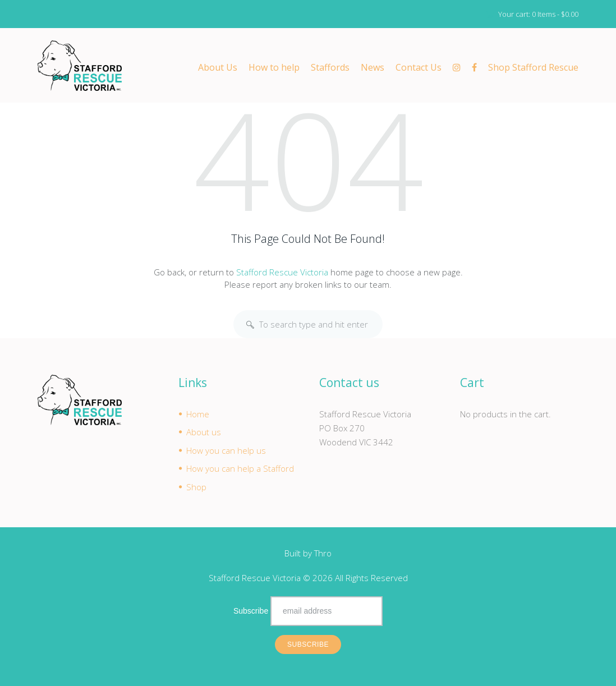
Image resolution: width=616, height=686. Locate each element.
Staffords (330, 68)
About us (204, 432)
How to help (274, 68)
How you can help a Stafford (240, 469)
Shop (196, 487)
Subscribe (251, 611)
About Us (218, 68)
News (373, 68)
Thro (323, 554)
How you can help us (226, 450)
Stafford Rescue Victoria (282, 272)
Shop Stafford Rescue (533, 68)
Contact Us (419, 68)
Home (198, 414)
